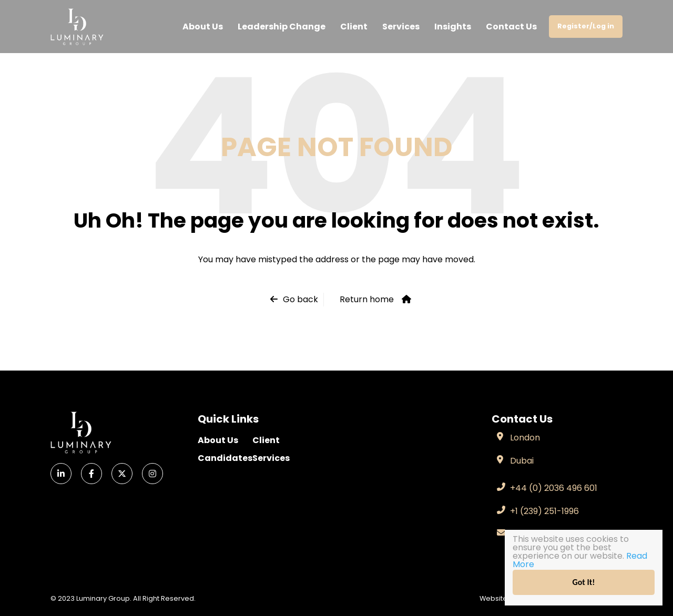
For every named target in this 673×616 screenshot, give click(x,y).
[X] (122, 474)
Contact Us (511, 27)
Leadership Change (282, 27)
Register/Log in (586, 26)
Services (401, 27)
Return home (367, 299)
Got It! (584, 582)
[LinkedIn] (61, 474)
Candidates (225, 458)
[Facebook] (91, 474)
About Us (203, 27)
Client (354, 27)
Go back (300, 299)
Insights (453, 27)
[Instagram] (152, 474)
